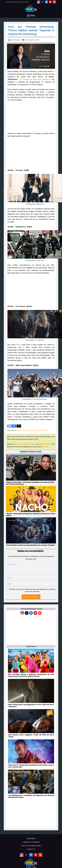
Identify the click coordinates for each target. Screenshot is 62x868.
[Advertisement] (31, 117)
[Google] (54, 2)
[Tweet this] (19, 426)
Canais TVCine (22, 430)
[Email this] (9, 426)
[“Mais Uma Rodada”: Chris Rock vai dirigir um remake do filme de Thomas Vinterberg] (31, 470)
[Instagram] (39, 2)
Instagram (26, 444)
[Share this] (14, 426)
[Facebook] (46, 2)
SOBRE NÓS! (31, 838)
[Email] (31, 584)
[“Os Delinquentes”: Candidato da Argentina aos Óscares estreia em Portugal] (31, 784)
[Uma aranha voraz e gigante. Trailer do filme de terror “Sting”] (31, 723)
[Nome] (31, 578)
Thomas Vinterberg (33, 430)
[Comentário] (31, 568)
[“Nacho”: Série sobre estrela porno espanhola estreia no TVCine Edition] (31, 501)
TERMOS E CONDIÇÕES (31, 842)
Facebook (18, 444)
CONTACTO (31, 849)
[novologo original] (31, 8)
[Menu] (31, 15)
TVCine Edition (44, 430)
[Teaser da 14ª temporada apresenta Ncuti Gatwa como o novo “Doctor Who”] (31, 754)
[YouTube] (50, 2)
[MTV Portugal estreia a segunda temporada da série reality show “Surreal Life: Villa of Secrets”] (31, 663)
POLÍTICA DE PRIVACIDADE (31, 846)
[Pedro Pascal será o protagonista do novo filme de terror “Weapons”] (31, 693)
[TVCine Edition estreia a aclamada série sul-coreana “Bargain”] (31, 532)
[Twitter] (42, 2)
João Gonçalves (15, 40)
